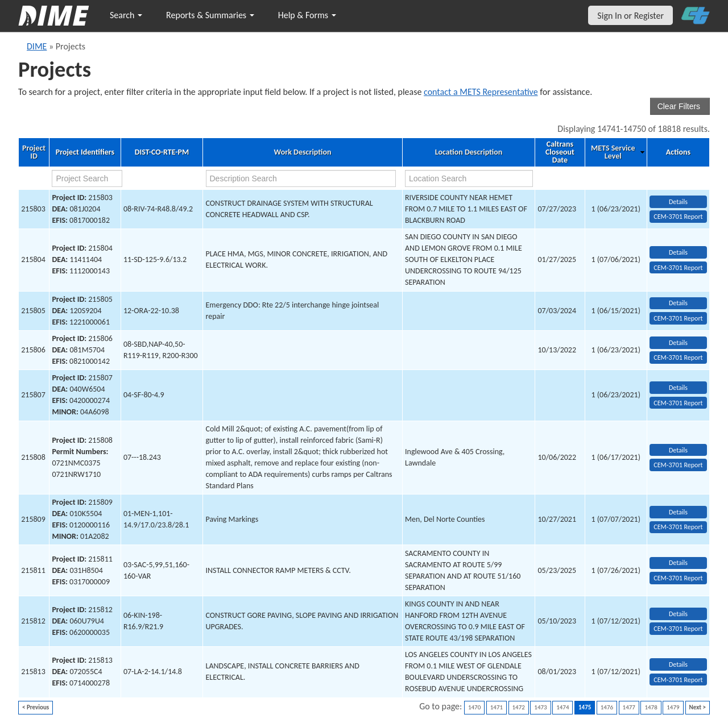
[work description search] (301, 178)
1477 (629, 707)
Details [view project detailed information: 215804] (678, 252)
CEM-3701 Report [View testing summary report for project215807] (678, 403)
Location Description (469, 152)
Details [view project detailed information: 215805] (678, 303)
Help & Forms (307, 15)
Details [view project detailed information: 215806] (678, 343)
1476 (607, 707)
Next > (698, 707)
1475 (585, 707)
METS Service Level (613, 152)
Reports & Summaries (210, 15)
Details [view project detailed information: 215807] (678, 388)
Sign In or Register (630, 16)
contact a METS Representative (481, 92)
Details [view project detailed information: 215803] (678, 202)
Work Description (303, 152)
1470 (474, 707)
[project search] (87, 178)
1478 (651, 707)
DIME (37, 46)
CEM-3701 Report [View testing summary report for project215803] (678, 217)
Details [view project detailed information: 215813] (678, 664)
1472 (519, 707)
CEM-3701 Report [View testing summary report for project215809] (678, 527)
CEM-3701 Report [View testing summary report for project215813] (678, 680)
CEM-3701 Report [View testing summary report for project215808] (678, 465)
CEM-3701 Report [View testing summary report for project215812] (678, 629)
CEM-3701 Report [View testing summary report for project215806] (678, 358)
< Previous (36, 707)
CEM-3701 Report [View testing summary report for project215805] (678, 318)
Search (126, 15)
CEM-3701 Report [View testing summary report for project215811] (678, 578)
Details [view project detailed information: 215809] (678, 512)
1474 (562, 707)
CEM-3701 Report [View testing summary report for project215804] (678, 268)
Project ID (34, 152)
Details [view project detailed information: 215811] (678, 563)
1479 (673, 707)
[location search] (469, 178)
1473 (540, 707)
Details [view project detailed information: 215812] (678, 614)
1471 (497, 707)
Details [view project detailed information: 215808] (678, 450)
